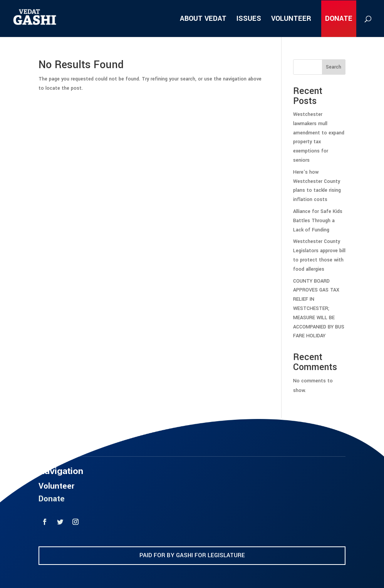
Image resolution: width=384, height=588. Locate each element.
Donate (52, 513)
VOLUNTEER (291, 20)
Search (334, 67)
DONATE (339, 20)
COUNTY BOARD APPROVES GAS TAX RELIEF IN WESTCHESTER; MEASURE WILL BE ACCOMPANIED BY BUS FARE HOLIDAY (319, 309)
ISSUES (249, 20)
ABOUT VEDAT (203, 20)
